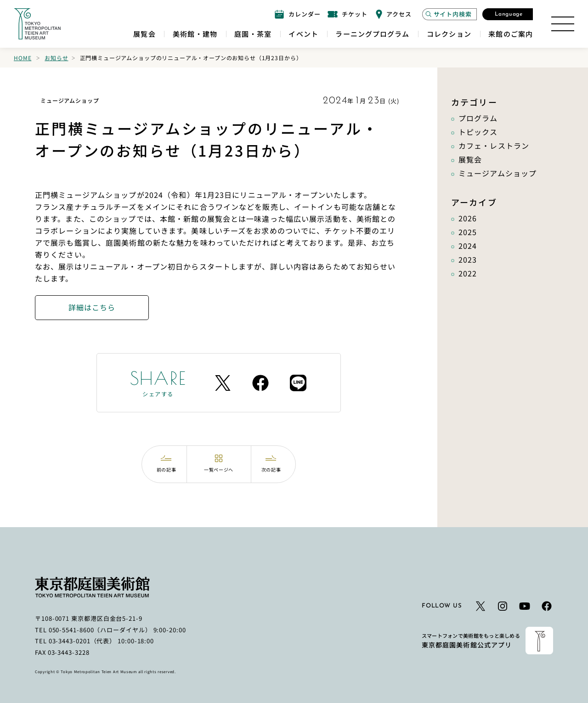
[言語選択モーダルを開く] (508, 14)
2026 (468, 218)
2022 (468, 273)
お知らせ (56, 58)
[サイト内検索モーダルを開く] (449, 14)
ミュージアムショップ (498, 173)
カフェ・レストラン (494, 146)
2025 (468, 232)
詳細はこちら (92, 307)
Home (23, 58)
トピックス (478, 132)
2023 (468, 259)
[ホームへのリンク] (37, 24)
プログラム (478, 118)
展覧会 (470, 159)
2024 (468, 246)
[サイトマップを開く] (563, 24)
